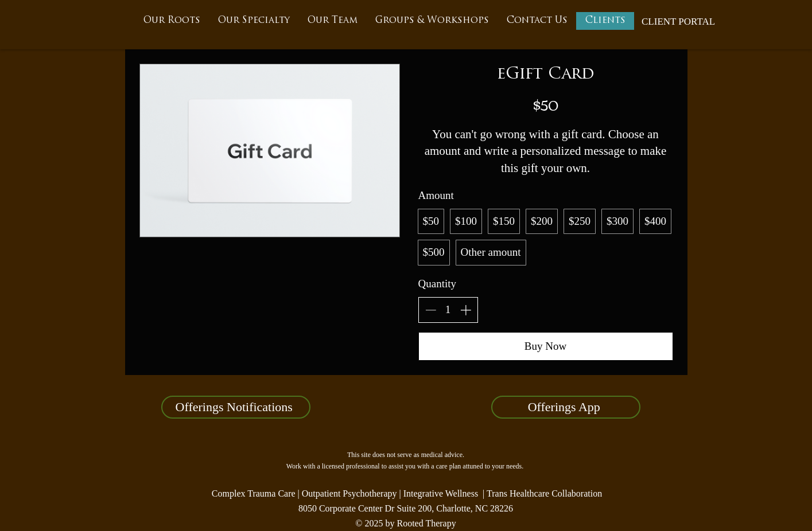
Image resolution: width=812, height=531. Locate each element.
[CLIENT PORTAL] (678, 22)
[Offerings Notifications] (236, 407)
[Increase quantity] (466, 310)
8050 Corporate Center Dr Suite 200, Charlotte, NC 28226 (406, 508)
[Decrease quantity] (431, 310)
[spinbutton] (448, 310)
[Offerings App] (566, 407)
